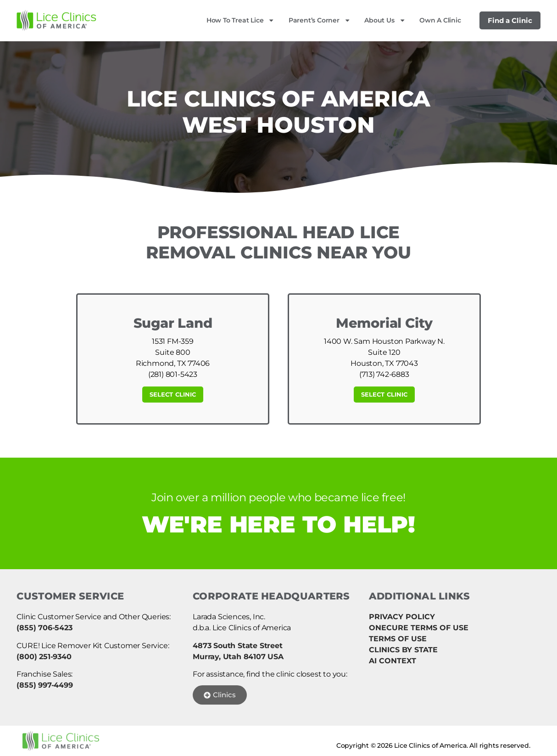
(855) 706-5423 (44, 628)
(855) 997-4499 (45, 685)
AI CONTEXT (393, 661)
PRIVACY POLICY (402, 617)
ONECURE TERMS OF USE (419, 628)
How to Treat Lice (241, 20)
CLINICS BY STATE (403, 650)
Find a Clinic (510, 20)
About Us (385, 20)
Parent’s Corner (320, 20)
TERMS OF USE (398, 639)
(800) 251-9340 (44, 657)
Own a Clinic (440, 20)
